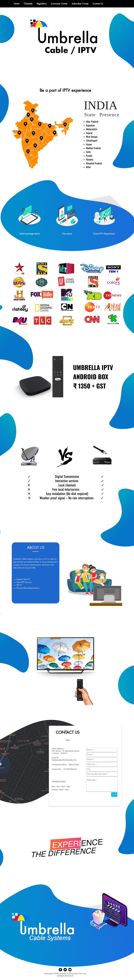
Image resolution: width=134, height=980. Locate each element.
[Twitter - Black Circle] (65, 970)
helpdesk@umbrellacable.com (64, 760)
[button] (42, 4)
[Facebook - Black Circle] (60, 970)
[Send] (114, 794)
